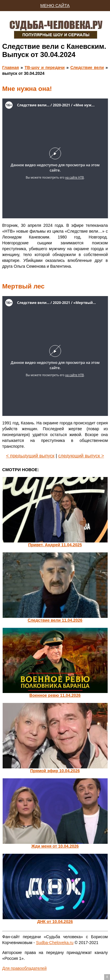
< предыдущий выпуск (30, 456)
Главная (11, 68)
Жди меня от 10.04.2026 (55, 846)
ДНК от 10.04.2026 (55, 922)
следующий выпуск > (81, 456)
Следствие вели (87, 68)
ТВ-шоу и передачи (45, 68)
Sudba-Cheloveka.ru (55, 943)
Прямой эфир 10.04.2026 (55, 771)
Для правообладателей (24, 968)
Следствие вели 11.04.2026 (55, 620)
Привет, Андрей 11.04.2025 (55, 545)
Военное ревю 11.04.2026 (55, 695)
